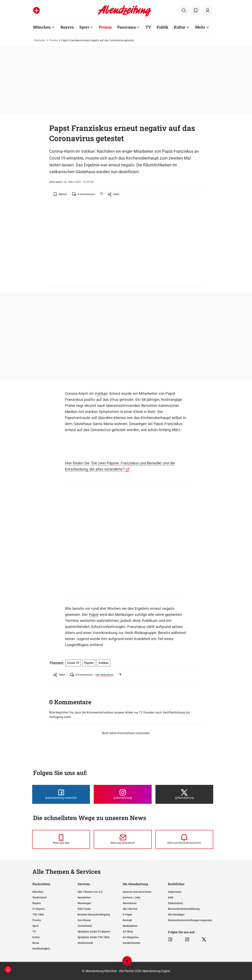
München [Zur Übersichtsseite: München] (42, 27)
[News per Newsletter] (123, 839)
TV (34, 932)
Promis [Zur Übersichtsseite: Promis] (105, 27)
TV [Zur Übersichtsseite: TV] (148, 27)
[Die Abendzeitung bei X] (184, 794)
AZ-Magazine (131, 937)
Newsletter (84, 897)
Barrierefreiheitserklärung (184, 909)
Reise (36, 943)
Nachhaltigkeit (41, 949)
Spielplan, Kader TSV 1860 (94, 937)
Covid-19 (73, 663)
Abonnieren (130, 903)
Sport (36, 926)
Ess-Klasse (84, 920)
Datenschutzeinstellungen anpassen (190, 920)
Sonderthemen (132, 943)
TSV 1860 (38, 915)
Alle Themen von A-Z (90, 892)
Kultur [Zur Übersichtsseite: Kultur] (180, 27)
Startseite (40, 40)
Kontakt (127, 920)
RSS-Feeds (84, 909)
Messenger (84, 903)
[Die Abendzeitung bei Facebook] (61, 794)
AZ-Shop (128, 932)
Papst (94, 615)
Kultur (36, 937)
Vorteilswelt (85, 926)
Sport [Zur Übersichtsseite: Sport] (84, 27)
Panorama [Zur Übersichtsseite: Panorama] (126, 27)
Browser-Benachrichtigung (94, 915)
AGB (171, 897)
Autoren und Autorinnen (137, 892)
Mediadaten (130, 926)
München (38, 892)
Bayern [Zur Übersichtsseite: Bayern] (67, 27)
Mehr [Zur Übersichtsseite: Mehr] (200, 27)
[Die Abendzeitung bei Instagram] (123, 794)
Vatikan (101, 393)
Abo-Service (130, 909)
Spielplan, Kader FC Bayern (94, 932)
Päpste (89, 663)
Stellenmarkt (85, 943)
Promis (53, 40)
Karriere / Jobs (132, 897)
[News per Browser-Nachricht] (184, 839)
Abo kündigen (176, 915)
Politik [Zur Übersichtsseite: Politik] (162, 27)
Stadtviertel (39, 897)
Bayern (37, 903)
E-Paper (128, 915)
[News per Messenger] (61, 839)
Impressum (175, 892)
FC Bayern (39, 909)
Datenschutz (176, 903)
